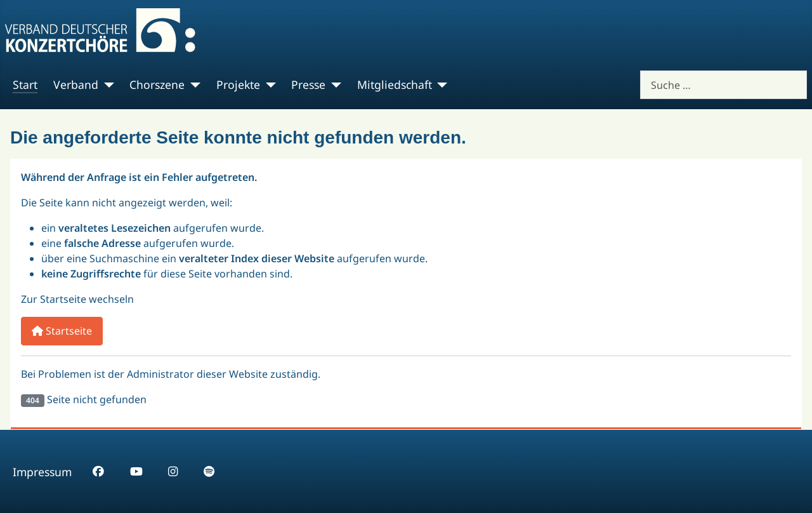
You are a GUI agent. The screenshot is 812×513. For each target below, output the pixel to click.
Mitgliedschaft (395, 84)
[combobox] (724, 85)
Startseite (62, 331)
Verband (76, 84)
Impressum (42, 472)
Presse (308, 84)
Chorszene (157, 84)
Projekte (238, 84)
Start (25, 84)
